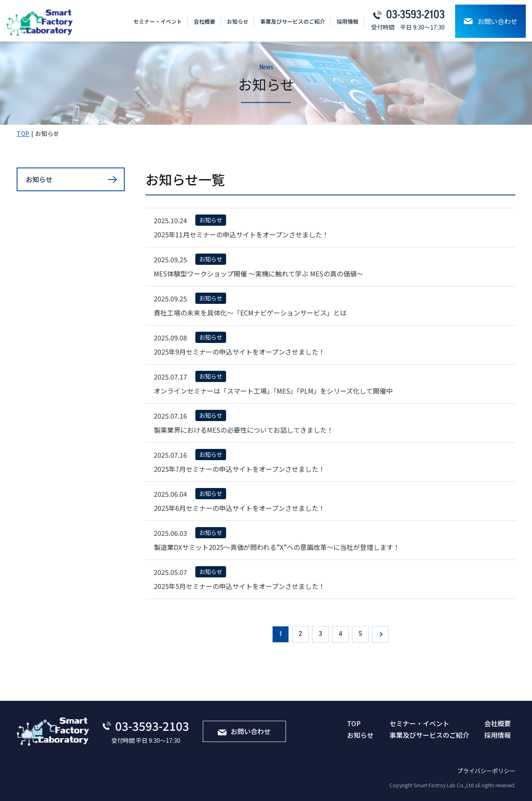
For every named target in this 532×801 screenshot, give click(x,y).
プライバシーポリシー (486, 771)
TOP (354, 723)
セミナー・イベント (158, 21)
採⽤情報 (347, 21)
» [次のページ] (380, 634)
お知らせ (238, 21)
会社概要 (204, 21)
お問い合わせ (491, 21)
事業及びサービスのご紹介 (293, 21)
